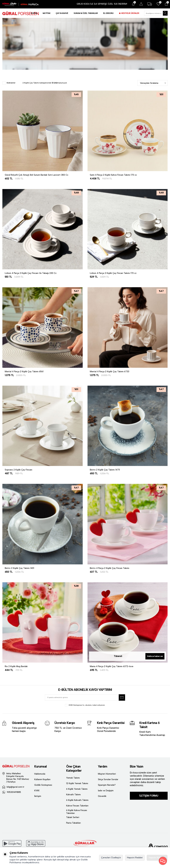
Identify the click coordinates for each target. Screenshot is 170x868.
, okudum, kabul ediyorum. (85, 705)
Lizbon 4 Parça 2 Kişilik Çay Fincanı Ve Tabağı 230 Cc (31, 273)
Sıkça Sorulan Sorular (108, 779)
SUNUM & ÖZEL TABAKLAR (86, 13)
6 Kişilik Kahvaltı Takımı (77, 800)
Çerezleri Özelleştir (111, 858)
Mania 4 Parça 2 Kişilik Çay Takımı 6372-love (112, 666)
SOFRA (34, 13)
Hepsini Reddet (135, 858)
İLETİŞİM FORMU (149, 796)
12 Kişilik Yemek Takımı (77, 783)
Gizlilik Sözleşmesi (43, 785)
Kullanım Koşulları (42, 779)
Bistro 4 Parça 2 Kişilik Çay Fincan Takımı (110, 568)
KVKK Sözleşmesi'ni (77, 705)
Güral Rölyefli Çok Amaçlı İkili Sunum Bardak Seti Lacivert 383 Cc (37, 175)
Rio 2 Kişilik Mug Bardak (16, 666)
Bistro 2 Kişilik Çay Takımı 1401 (19, 568)
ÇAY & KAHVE (62, 13)
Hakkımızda (40, 774)
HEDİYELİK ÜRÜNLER (130, 13)
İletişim (38, 796)
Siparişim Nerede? (107, 785)
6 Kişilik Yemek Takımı (77, 789)
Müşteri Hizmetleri (107, 774)
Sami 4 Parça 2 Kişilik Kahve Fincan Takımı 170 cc (113, 175)
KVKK (37, 791)
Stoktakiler (9, 83)
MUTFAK (47, 13)
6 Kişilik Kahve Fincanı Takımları (77, 812)
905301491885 (14, 792)
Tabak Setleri (73, 817)
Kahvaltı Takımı (73, 795)
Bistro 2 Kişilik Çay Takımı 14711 (105, 470)
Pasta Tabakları (73, 823)
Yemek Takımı (73, 778)
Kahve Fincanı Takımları (77, 806)
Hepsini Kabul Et (157, 858)
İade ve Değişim (106, 791)
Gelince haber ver (155, 656)
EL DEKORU (108, 13)
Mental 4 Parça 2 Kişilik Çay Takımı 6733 (110, 372)
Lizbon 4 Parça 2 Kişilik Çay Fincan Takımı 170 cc (113, 273)
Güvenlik (102, 796)
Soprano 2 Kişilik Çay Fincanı (18, 470)
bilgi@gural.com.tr (15, 787)
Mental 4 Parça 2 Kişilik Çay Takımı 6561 (24, 372)
